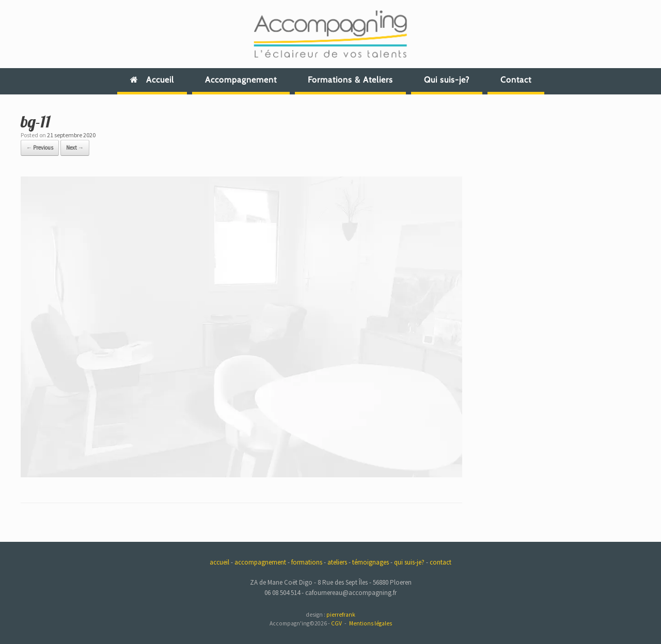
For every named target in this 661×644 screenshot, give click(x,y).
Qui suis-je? (447, 80)
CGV (336, 623)
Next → (75, 148)
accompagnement (260, 562)
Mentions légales (371, 623)
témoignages (371, 562)
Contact (516, 80)
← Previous (40, 148)
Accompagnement (241, 80)
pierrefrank (341, 615)
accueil (219, 562)
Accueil (152, 80)
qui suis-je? (409, 562)
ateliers (337, 562)
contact (440, 562)
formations (307, 562)
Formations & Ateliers (350, 80)
